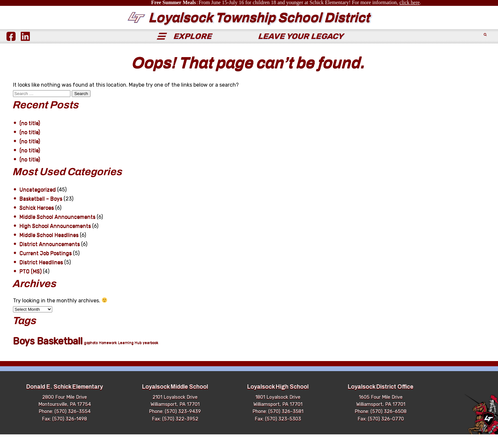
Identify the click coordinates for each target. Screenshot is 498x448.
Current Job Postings (46, 267)
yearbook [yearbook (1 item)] (151, 356)
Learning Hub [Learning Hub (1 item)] (130, 356)
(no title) (30, 137)
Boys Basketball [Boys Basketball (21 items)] (48, 354)
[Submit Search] (484, 50)
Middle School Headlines (49, 249)
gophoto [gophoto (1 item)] (91, 356)
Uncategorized (38, 203)
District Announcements (50, 258)
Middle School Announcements (57, 230)
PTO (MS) (30, 285)
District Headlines (41, 276)
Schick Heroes (37, 221)
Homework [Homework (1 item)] (108, 356)
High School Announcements (55, 240)
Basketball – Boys (41, 212)
